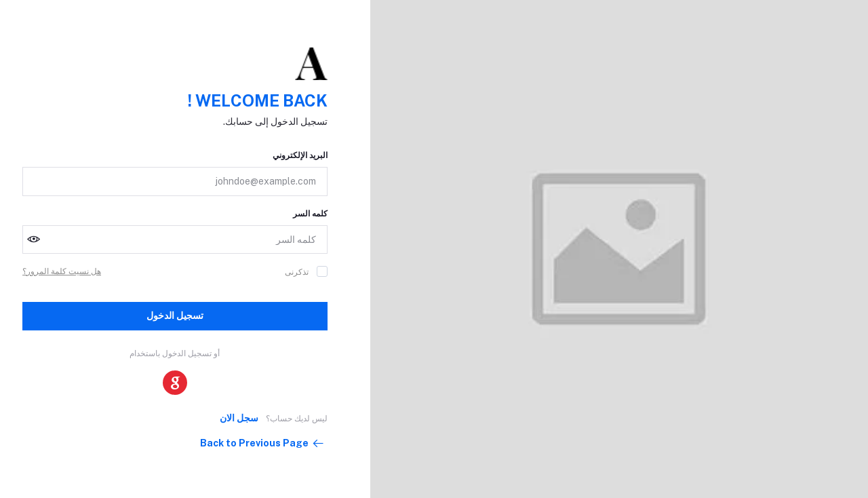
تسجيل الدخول (175, 315)
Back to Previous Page (262, 444)
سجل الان (239, 418)
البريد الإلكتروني (300, 155)
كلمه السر (310, 214)
